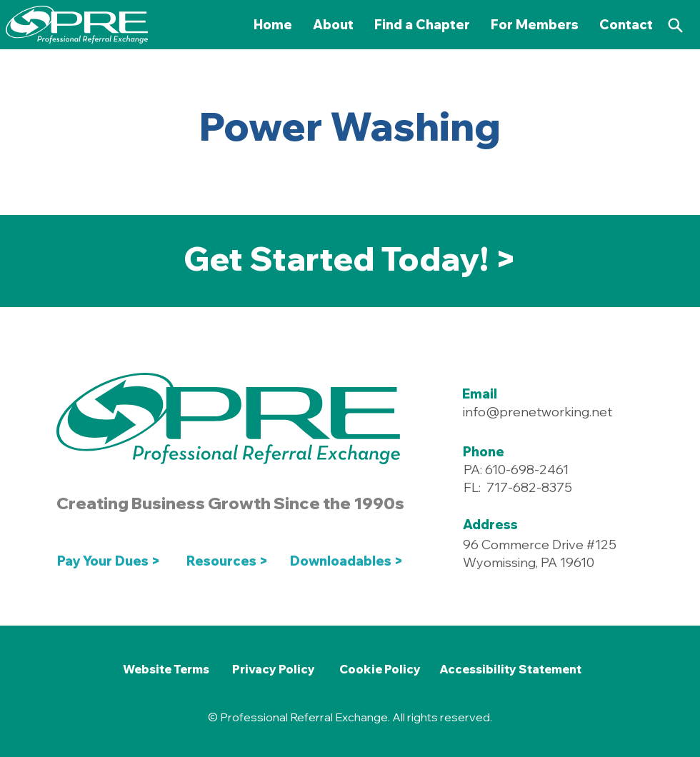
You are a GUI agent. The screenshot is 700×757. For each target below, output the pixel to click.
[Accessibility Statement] (510, 669)
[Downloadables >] (349, 561)
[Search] (675, 25)
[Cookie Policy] (380, 669)
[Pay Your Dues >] (112, 561)
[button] (535, 25)
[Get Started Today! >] (350, 259)
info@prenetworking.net (537, 412)
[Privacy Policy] (274, 669)
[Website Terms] (166, 669)
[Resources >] (227, 561)
